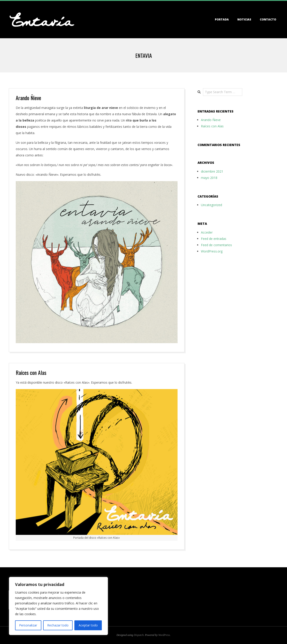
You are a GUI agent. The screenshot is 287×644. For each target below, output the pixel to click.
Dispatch (139, 635)
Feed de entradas (214, 239)
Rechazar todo (58, 625)
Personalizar (28, 625)
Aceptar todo (88, 625)
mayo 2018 (209, 178)
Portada (222, 19)
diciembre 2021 (212, 171)
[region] (58, 606)
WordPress (164, 635)
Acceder (207, 232)
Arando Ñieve (28, 98)
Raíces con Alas (31, 372)
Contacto (268, 19)
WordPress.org (212, 251)
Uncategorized (211, 205)
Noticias (244, 19)
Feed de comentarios (216, 245)
